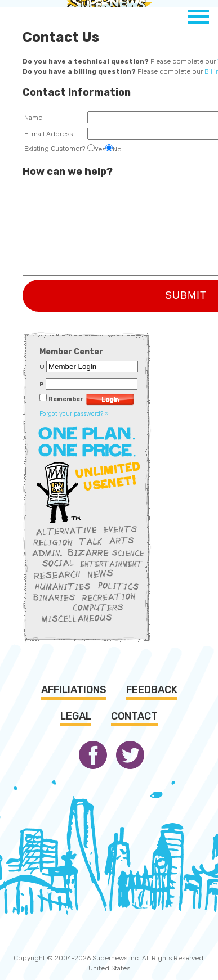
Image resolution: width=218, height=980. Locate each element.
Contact (134, 716)
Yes (96, 149)
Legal (76, 716)
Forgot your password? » (74, 414)
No (114, 149)
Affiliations (74, 690)
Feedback (152, 690)
